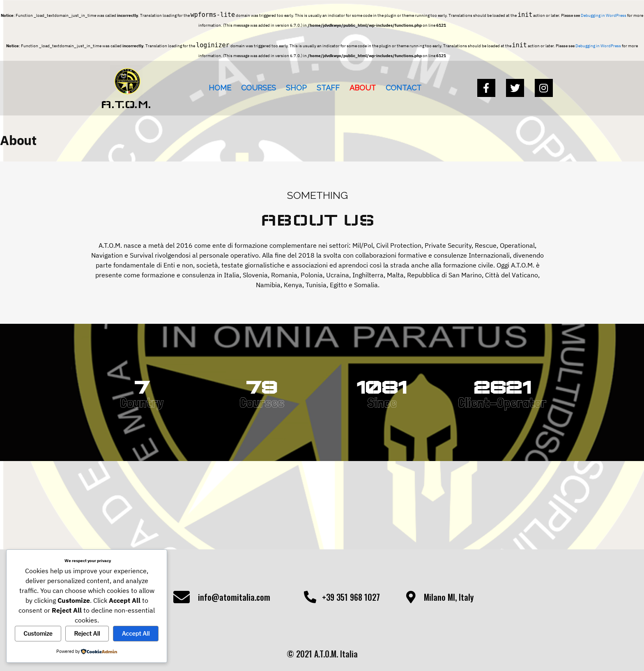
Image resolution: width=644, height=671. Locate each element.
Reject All (87, 633)
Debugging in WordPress (604, 15)
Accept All (136, 633)
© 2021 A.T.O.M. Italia (322, 654)
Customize (38, 633)
